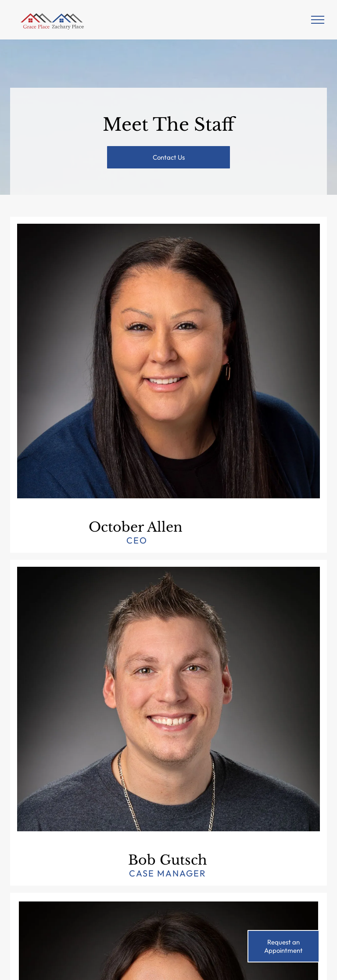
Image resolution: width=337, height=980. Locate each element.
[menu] (318, 20)
